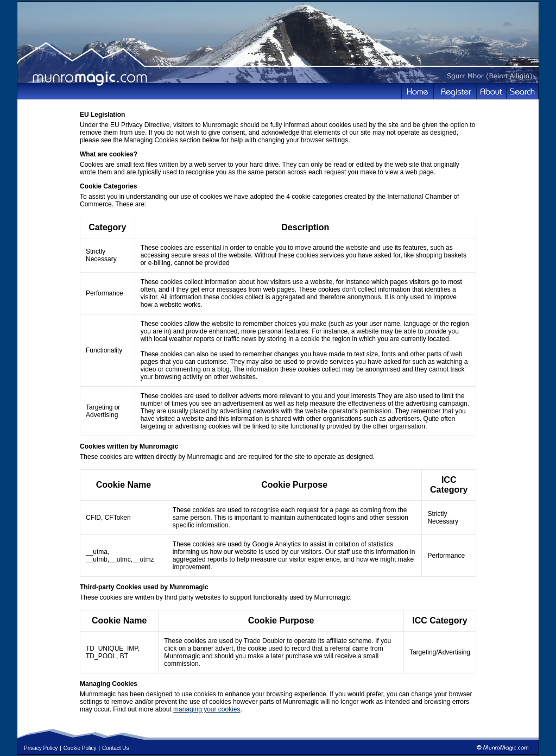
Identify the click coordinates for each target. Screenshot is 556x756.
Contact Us (115, 748)
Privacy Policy (41, 748)
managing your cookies (207, 709)
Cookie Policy (80, 748)
